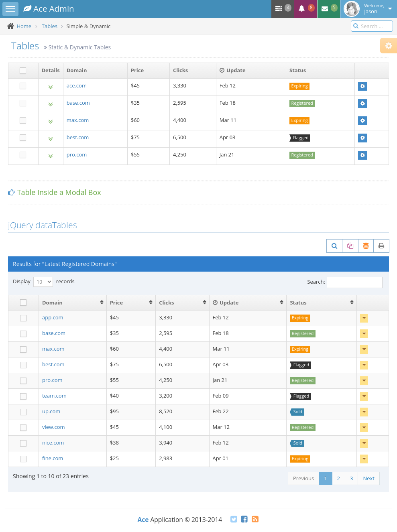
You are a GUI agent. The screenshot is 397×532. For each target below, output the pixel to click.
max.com (78, 120)
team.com (54, 396)
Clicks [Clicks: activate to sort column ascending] (166, 303)
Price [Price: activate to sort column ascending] (116, 303)
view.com (54, 427)
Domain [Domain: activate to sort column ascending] (52, 303)
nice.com (53, 443)
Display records (44, 282)
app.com (53, 317)
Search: (345, 282)
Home (24, 26)
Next (369, 478)
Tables (50, 26)
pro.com (77, 154)
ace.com (77, 85)
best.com (78, 137)
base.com (78, 103)
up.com (51, 411)
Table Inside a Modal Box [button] (59, 192)
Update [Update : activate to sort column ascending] (226, 303)
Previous (303, 478)
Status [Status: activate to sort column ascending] (298, 303)
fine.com (53, 458)
